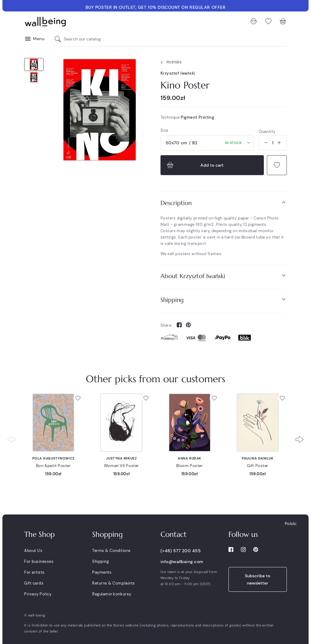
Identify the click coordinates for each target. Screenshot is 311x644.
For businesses (39, 561)
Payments (102, 572)
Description (224, 203)
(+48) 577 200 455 (181, 551)
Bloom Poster (190, 466)
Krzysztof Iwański (178, 73)
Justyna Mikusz (121, 458)
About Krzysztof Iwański (224, 276)
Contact (173, 534)
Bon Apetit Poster (53, 466)
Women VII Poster (121, 466)
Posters (170, 62)
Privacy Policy (38, 594)
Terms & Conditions (111, 551)
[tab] (224, 203)
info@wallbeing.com (182, 562)
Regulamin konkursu (112, 594)
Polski (291, 524)
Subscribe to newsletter (258, 579)
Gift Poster (258, 466)
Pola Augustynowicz (53, 458)
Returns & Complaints (113, 583)
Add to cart (195, 165)
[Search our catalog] (59, 39)
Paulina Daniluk (258, 458)
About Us (33, 551)
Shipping (224, 300)
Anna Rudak (190, 458)
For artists (34, 572)
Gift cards (34, 583)
